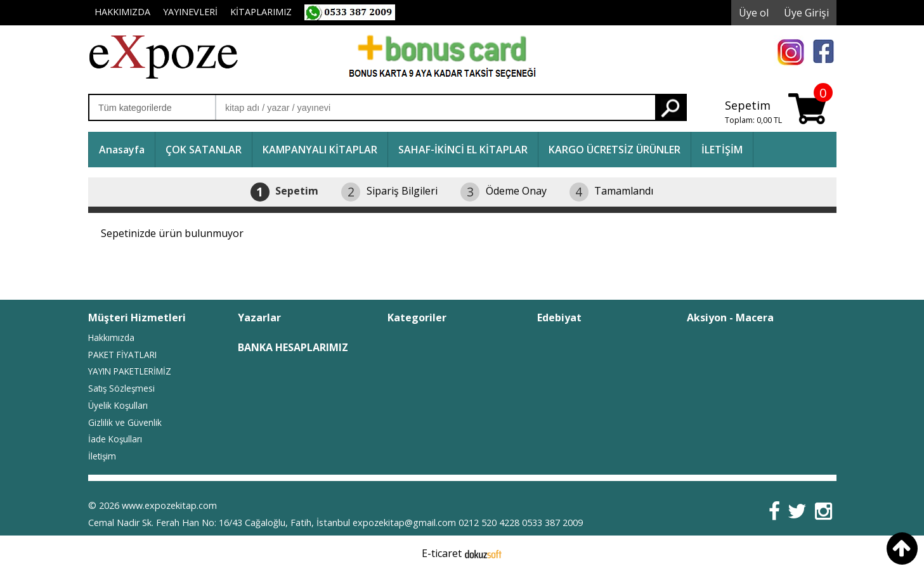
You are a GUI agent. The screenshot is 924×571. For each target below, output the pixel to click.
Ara (670, 107)
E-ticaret (442, 553)
